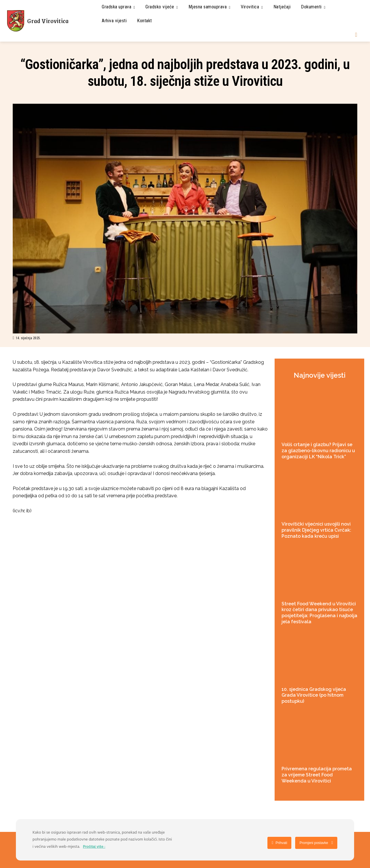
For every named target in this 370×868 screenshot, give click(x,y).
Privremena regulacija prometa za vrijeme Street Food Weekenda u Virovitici (317, 775)
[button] (356, 35)
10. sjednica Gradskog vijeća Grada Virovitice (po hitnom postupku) (314, 695)
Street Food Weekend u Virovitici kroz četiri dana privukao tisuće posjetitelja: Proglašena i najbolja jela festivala (319, 613)
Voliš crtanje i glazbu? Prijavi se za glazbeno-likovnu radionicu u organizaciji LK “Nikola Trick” (318, 451)
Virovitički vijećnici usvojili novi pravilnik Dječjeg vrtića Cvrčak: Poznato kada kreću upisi (316, 530)
